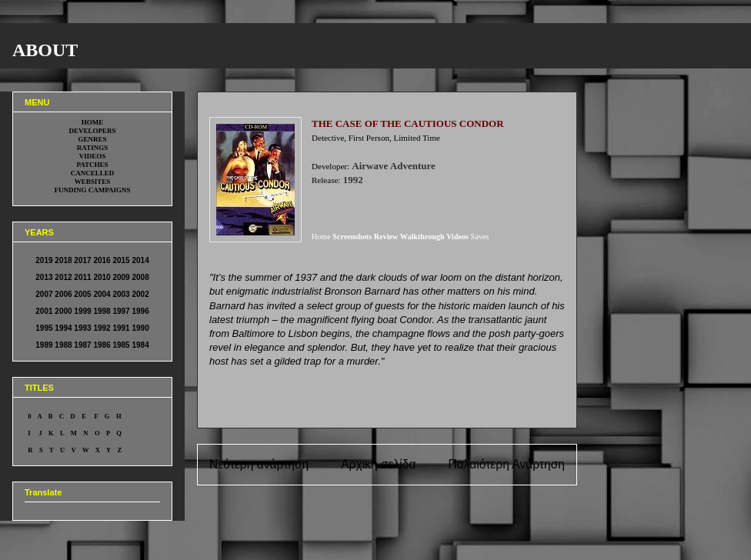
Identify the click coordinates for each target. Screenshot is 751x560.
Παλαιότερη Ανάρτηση (506, 464)
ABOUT (45, 50)
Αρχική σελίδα (378, 464)
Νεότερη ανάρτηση (259, 464)
